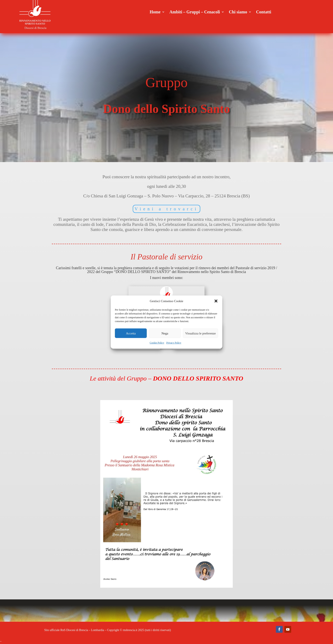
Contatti (264, 12)
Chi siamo (238, 12)
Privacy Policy (174, 343)
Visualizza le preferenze (200, 333)
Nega (165, 333)
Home (155, 12)
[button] (216, 301)
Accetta (131, 333)
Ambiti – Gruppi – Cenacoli (195, 12)
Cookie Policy (157, 343)
